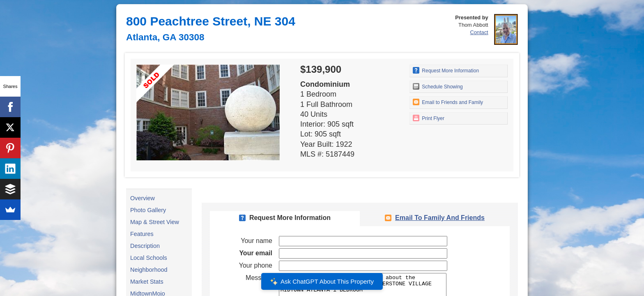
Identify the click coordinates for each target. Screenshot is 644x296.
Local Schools (149, 258)
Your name (256, 241)
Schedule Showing (438, 86)
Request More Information (446, 70)
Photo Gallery (148, 210)
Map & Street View (155, 222)
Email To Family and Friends (440, 218)
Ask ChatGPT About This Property (322, 282)
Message (259, 278)
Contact (479, 32)
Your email (256, 253)
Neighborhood (149, 270)
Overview (143, 198)
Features (142, 234)
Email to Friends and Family (448, 102)
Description (145, 246)
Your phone (256, 265)
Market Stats (147, 282)
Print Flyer (429, 118)
